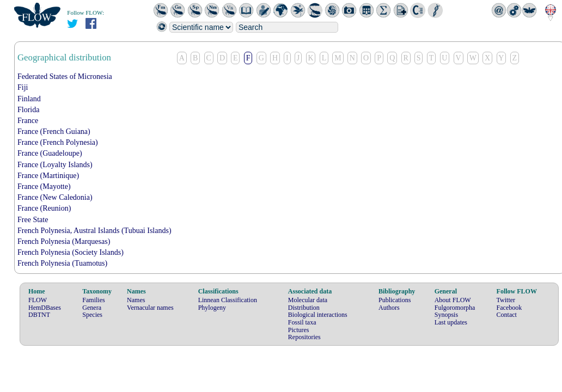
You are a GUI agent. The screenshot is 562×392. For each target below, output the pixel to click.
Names (136, 300)
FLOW (38, 300)
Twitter (506, 300)
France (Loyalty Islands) (55, 165)
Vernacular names (150, 308)
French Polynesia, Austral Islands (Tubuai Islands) (94, 231)
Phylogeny (212, 308)
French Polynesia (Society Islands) (71, 252)
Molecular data (308, 300)
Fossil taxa (302, 322)
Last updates (451, 322)
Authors (389, 308)
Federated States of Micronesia (65, 76)
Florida (28, 110)
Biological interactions (318, 315)
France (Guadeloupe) (50, 153)
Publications (395, 300)
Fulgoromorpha (455, 308)
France (28, 121)
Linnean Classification (228, 300)
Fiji (23, 87)
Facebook (509, 308)
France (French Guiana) (54, 131)
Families (93, 300)
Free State (33, 220)
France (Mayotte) (44, 186)
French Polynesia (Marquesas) (64, 241)
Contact (507, 315)
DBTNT (39, 315)
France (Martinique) (48, 176)
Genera (92, 308)
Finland (29, 99)
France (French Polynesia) (58, 142)
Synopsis (446, 315)
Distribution (304, 308)
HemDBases (45, 308)
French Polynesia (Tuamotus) (62, 263)
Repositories (304, 337)
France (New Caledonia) (55, 197)
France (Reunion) (44, 208)
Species (92, 315)
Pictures (299, 330)
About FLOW (453, 300)
